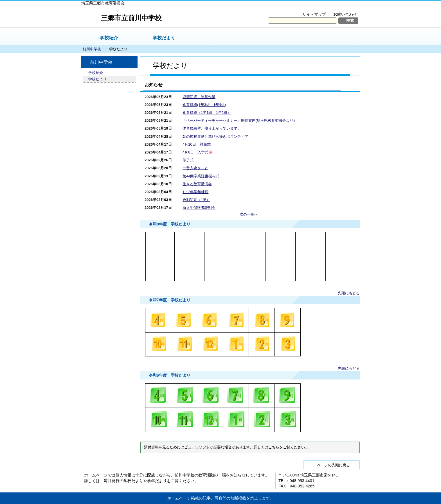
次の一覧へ (249, 214)
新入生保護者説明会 (199, 208)
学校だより (164, 38)
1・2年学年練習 (195, 192)
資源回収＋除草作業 (199, 97)
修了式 (188, 160)
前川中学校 (92, 49)
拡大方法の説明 (341, 7)
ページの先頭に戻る (333, 465)
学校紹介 (109, 38)
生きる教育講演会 (197, 184)
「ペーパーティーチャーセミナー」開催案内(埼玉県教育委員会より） (240, 120)
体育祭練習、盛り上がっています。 (212, 128)
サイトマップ (314, 14)
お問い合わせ (345, 14)
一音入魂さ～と (195, 168)
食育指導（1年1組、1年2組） (207, 113)
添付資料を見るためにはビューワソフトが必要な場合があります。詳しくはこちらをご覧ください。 (226, 447)
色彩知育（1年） (196, 200)
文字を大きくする (303, 7)
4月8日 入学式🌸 (198, 152)
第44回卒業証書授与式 (201, 176)
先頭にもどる (349, 293)
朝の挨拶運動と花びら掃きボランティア (215, 136)
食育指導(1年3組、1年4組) (204, 105)
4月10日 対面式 (197, 144)
